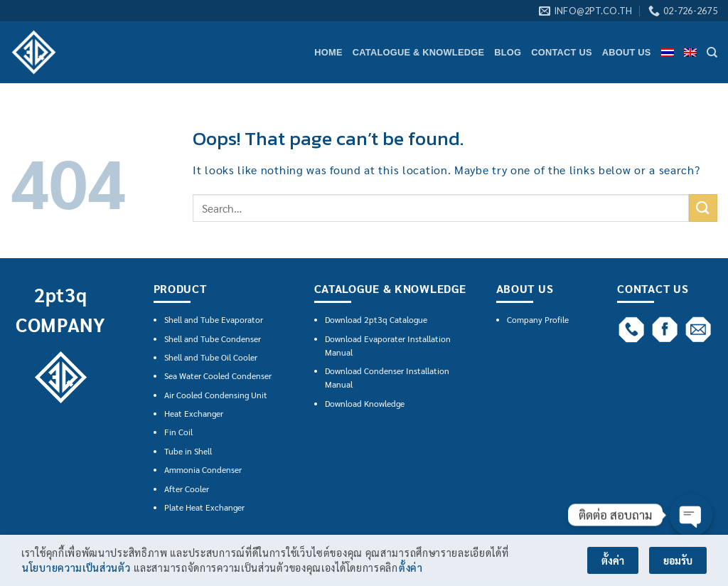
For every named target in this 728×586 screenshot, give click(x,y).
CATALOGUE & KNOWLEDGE (418, 52)
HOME (328, 52)
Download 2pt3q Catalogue (376, 319)
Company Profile (538, 319)
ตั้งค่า (411, 568)
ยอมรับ (678, 561)
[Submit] (703, 208)
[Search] (712, 53)
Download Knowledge (365, 403)
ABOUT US (627, 52)
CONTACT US (562, 52)
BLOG (508, 52)
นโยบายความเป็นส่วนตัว (76, 568)
